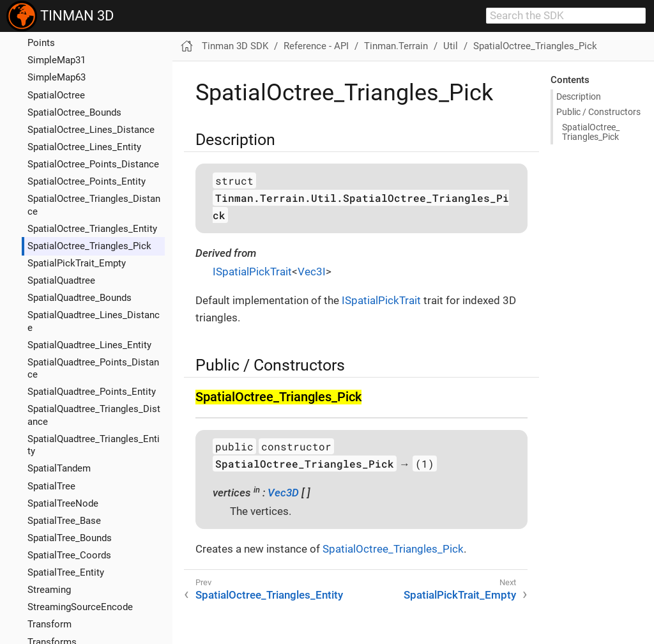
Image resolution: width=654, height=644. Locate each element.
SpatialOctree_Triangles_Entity (92, 229)
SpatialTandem (59, 468)
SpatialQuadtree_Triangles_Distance (94, 415)
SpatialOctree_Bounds (74, 112)
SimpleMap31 (57, 60)
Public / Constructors (598, 112)
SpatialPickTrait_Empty (77, 263)
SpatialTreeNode (63, 503)
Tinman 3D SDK (235, 46)
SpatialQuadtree (61, 280)
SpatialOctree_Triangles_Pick (89, 246)
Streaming (49, 590)
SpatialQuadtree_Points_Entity (92, 392)
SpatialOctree (56, 95)
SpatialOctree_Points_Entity (87, 181)
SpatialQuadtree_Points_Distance (93, 368)
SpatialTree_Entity (66, 572)
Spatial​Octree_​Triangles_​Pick (591, 132)
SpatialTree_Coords (69, 555)
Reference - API (316, 46)
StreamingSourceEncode (80, 607)
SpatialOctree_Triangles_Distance (94, 205)
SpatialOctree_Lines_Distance (91, 130)
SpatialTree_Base (64, 521)
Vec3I (312, 272)
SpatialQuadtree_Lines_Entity (89, 345)
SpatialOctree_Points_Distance (93, 164)
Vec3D (283, 493)
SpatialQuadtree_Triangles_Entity (94, 445)
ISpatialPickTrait (252, 272)
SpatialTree (51, 486)
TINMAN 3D (60, 16)
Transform (49, 624)
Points (41, 43)
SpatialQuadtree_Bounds (80, 298)
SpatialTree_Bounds (70, 538)
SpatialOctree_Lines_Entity (84, 147)
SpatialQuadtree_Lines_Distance (94, 321)
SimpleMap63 (57, 77)
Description (579, 96)
